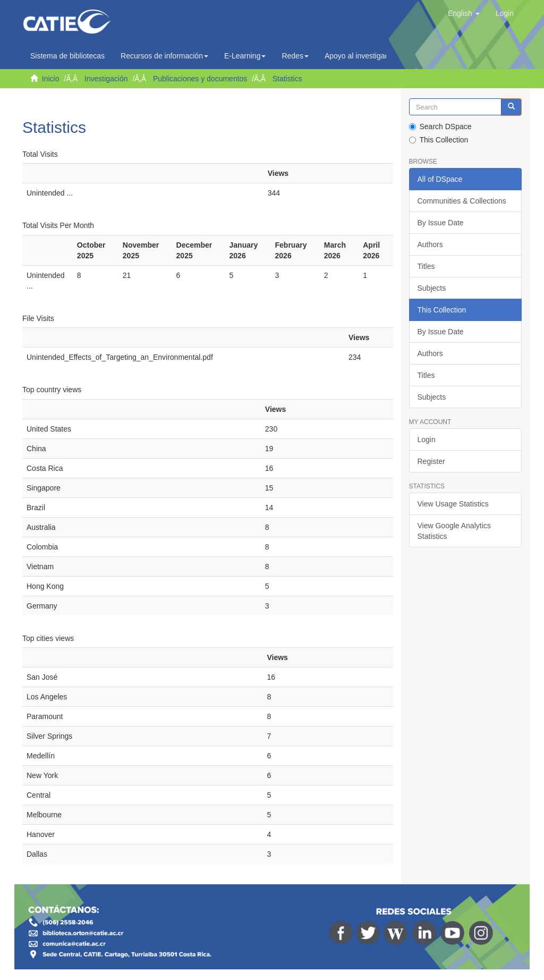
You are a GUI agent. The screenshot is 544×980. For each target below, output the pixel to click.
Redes (295, 56)
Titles (426, 266)
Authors (430, 244)
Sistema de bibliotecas (67, 56)
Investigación (106, 79)
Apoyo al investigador (363, 56)
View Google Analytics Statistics (454, 531)
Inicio (51, 79)
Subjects (432, 288)
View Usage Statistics (453, 504)
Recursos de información (164, 56)
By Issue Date (441, 223)
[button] (464, 13)
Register (431, 461)
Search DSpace (440, 126)
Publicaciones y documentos (200, 79)
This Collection (439, 140)
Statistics (287, 79)
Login (427, 440)
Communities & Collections (462, 201)
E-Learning (245, 56)
